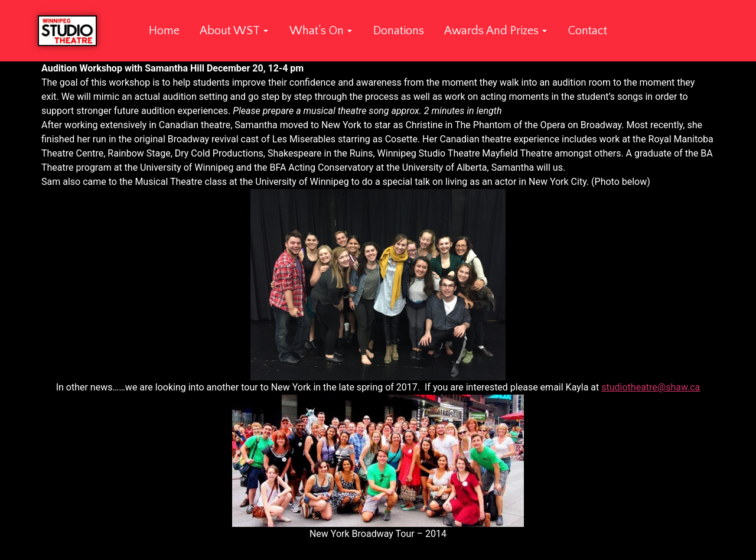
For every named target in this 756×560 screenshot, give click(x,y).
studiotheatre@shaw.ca (651, 387)
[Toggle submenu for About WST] (265, 31)
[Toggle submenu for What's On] (348, 31)
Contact (588, 31)
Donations (399, 31)
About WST (230, 31)
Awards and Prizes (491, 31)
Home (164, 31)
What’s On (317, 31)
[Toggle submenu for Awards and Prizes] (543, 31)
